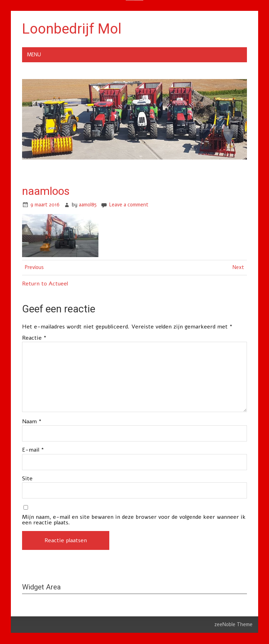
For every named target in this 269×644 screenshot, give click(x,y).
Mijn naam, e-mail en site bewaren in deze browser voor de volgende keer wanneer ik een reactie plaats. (134, 520)
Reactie (34, 338)
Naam (32, 422)
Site (27, 479)
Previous (34, 267)
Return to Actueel (45, 284)
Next (238, 267)
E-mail (33, 450)
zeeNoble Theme (233, 624)
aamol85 (88, 205)
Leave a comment (129, 205)
